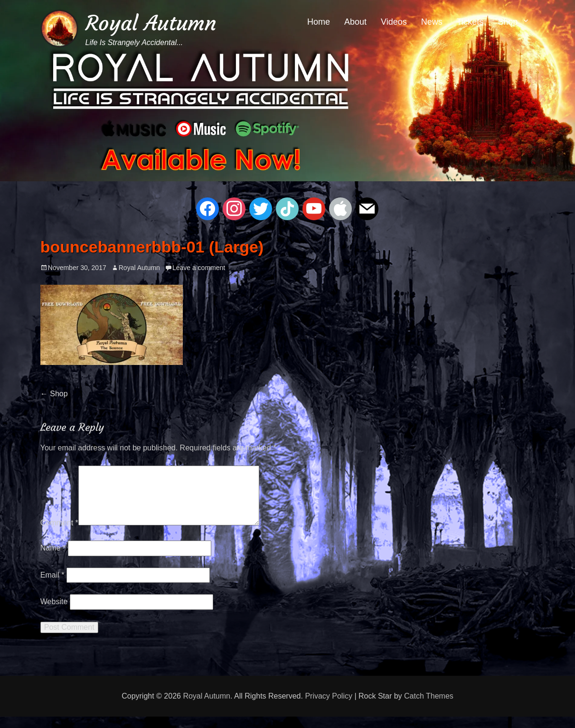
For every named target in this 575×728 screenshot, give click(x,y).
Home (319, 22)
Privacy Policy (329, 707)
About (355, 22)
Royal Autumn (151, 23)
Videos (394, 22)
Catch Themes (429, 707)
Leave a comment (199, 268)
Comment (59, 534)
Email (52, 586)
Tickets (470, 22)
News (432, 22)
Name (53, 559)
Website (54, 613)
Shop (508, 22)
